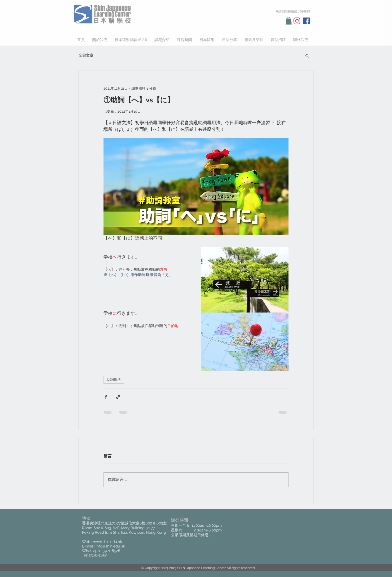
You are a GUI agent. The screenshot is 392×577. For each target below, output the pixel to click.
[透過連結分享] (118, 397)
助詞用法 (114, 380)
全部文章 (86, 55)
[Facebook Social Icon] (306, 21)
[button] (289, 21)
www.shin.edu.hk (107, 542)
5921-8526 (111, 551)
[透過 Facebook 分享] (106, 397)
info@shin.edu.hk (110, 546)
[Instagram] (297, 21)
